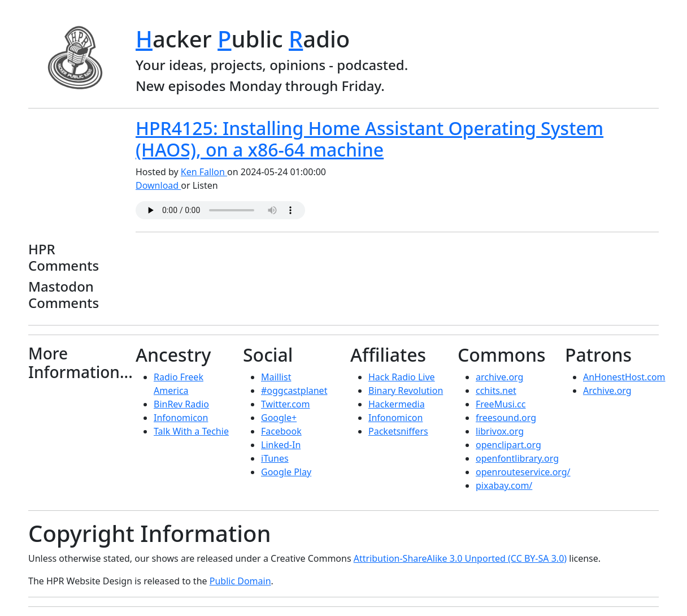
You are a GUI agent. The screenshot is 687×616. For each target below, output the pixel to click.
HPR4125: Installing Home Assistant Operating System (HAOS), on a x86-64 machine (369, 139)
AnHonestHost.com (624, 377)
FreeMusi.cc (501, 404)
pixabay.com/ (504, 485)
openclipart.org (508, 445)
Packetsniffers (398, 431)
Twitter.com (286, 404)
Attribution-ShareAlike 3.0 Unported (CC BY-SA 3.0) (460, 558)
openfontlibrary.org (517, 458)
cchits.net (496, 391)
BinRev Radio (181, 404)
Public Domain (240, 581)
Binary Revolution (406, 391)
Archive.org (607, 391)
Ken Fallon (204, 172)
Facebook (281, 431)
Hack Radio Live (402, 377)
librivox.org (500, 431)
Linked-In (281, 445)
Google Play (286, 472)
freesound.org (506, 418)
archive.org (499, 377)
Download (158, 185)
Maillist (276, 377)
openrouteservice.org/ (523, 472)
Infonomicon (181, 418)
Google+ (279, 418)
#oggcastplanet (294, 391)
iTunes (275, 458)
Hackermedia (397, 404)
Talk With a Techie (191, 431)
